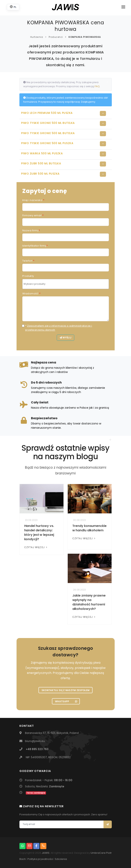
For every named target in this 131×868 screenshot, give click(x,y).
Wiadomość (31, 294)
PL (13, 7)
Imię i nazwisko (33, 200)
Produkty (28, 276)
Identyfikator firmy (35, 246)
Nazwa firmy (31, 230)
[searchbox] (66, 284)
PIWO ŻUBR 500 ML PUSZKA (40, 174)
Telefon (28, 261)
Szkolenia (61, 859)
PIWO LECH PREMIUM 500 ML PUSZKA (47, 113)
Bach (23, 859)
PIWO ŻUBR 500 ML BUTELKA (41, 163)
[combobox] (66, 284)
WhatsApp (66, 701)
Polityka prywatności (40, 859)
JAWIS (46, 853)
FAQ (97, 86)
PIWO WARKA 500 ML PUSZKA (42, 153)
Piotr (109, 853)
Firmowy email (33, 215)
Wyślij (65, 338)
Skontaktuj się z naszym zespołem (66, 690)
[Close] (107, 82)
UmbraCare (98, 853)
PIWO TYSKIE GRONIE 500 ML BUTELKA (48, 123)
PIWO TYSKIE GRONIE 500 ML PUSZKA (47, 143)
